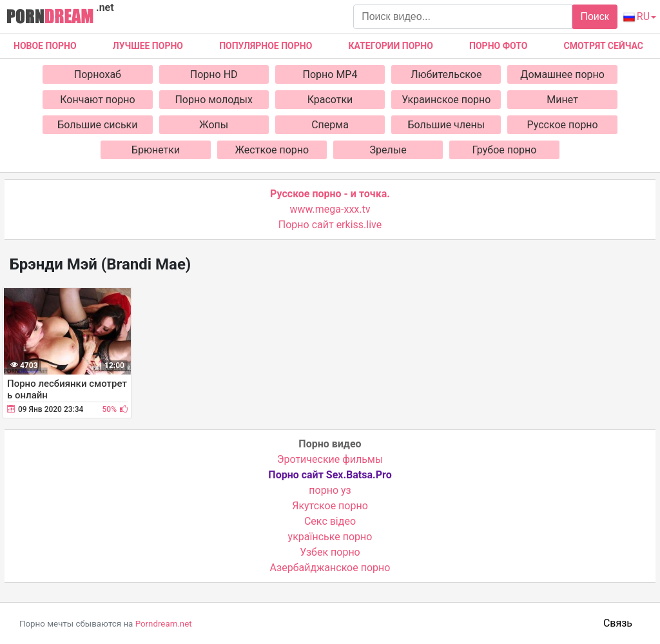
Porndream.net (164, 624)
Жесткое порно (272, 150)
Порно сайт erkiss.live (330, 225)
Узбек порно (330, 552)
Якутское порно (330, 506)
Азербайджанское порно (330, 568)
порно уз (330, 490)
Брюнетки (156, 150)
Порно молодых (214, 100)
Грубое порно (505, 150)
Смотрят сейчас (604, 46)
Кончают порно (97, 100)
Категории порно (391, 46)
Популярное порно (266, 46)
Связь (618, 623)
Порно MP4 (330, 74)
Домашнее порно (562, 74)
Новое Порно (45, 46)
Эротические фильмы (330, 459)
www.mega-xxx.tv (330, 209)
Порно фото (498, 46)
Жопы (214, 125)
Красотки (330, 100)
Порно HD (214, 74)
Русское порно (563, 125)
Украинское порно (446, 100)
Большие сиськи (97, 125)
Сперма (330, 125)
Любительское (446, 74)
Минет (562, 100)
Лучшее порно (148, 46)
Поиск (594, 16)
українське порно (330, 537)
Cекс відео (330, 521)
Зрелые (388, 150)
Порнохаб (98, 74)
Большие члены (446, 125)
